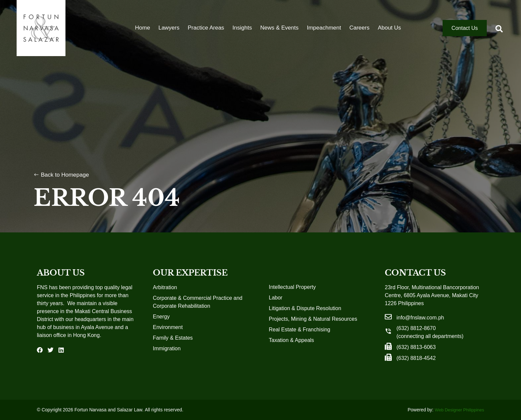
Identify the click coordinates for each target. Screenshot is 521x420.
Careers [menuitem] (359, 28)
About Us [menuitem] (389, 28)
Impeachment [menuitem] (324, 28)
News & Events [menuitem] (279, 28)
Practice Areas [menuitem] (206, 28)
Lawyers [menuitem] (169, 28)
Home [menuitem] (142, 28)
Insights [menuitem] (242, 28)
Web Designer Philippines (459, 410)
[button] (499, 29)
